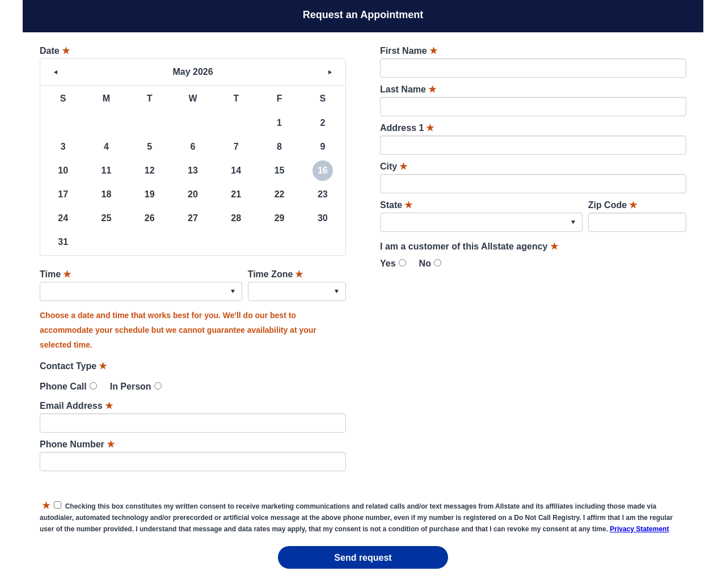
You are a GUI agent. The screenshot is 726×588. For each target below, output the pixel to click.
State (396, 205)
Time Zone (276, 274)
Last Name (408, 89)
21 (236, 194)
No (425, 263)
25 (107, 218)
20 (193, 194)
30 (323, 218)
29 (280, 218)
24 (63, 218)
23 (323, 194)
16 (323, 170)
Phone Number (77, 444)
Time (55, 274)
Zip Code (613, 205)
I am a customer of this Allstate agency (469, 246)
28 (236, 218)
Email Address (76, 406)
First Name (409, 51)
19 (150, 194)
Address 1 (407, 128)
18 (107, 194)
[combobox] (141, 291)
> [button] (330, 72)
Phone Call (63, 386)
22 (280, 194)
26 (150, 218)
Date (55, 51)
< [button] (56, 72)
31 (63, 242)
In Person (131, 386)
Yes (388, 263)
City (394, 166)
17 (63, 194)
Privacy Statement (639, 529)
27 (193, 218)
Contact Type (73, 366)
